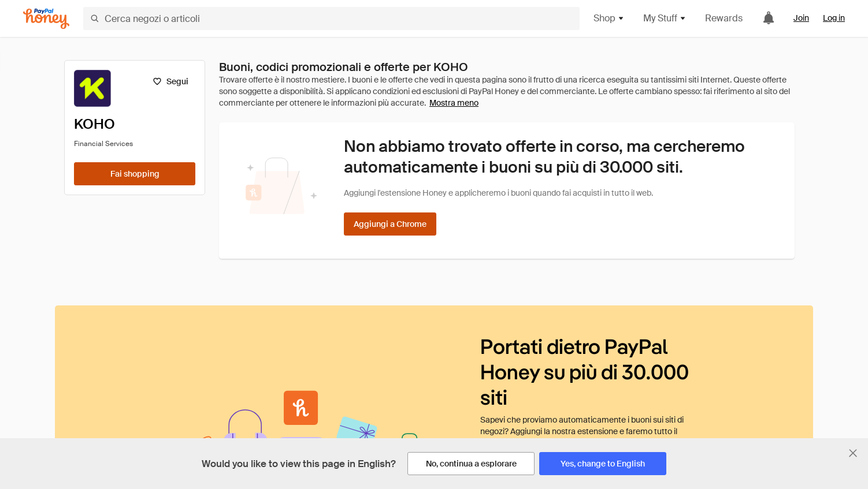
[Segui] (170, 81)
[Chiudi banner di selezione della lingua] (853, 453)
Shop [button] (609, 18)
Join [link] (801, 18)
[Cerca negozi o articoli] (331, 18)
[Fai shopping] (135, 174)
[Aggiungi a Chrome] (390, 224)
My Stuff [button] (665, 18)
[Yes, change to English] (603, 464)
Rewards (724, 18)
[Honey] (46, 19)
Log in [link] (834, 18)
